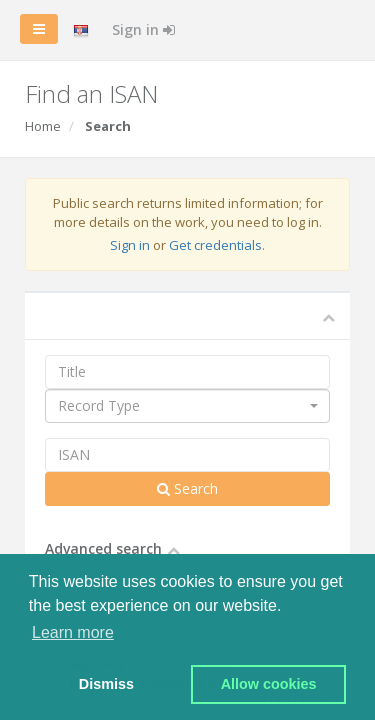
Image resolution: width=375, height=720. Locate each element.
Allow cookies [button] (269, 684)
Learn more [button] (73, 632)
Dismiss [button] (106, 684)
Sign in (143, 29)
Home (43, 126)
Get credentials (215, 245)
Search (187, 488)
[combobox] (187, 406)
